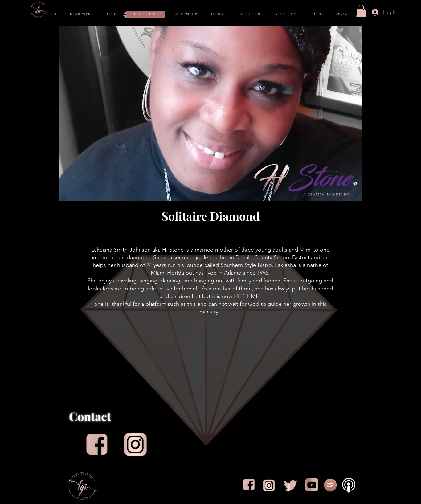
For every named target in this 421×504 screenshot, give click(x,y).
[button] (361, 11)
